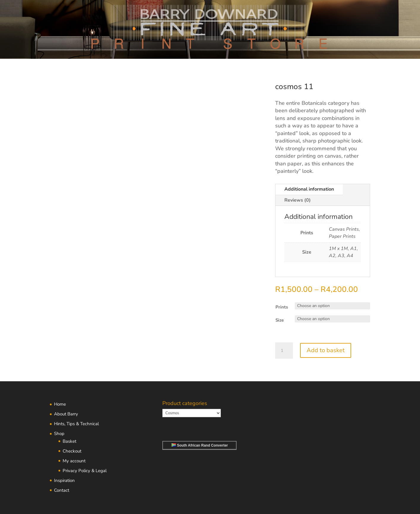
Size (280, 320)
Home (60, 404)
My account (74, 461)
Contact (62, 490)
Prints (282, 307)
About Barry (66, 414)
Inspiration (64, 480)
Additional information (309, 189)
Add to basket (326, 350)
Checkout (72, 451)
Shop (59, 434)
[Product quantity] (284, 351)
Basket (69, 441)
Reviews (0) (298, 200)
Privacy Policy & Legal (85, 471)
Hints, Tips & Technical (76, 424)
